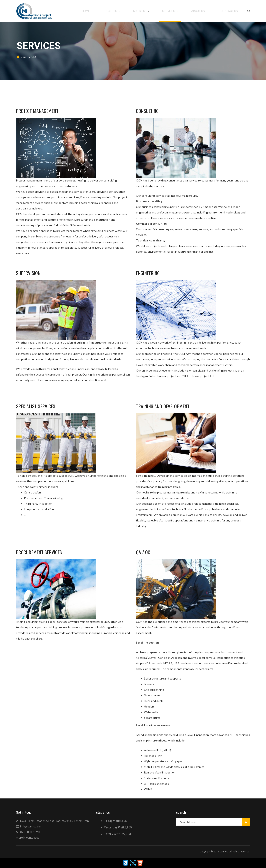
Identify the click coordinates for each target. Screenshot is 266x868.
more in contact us (28, 838)
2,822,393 (117, 834)
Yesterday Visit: (114, 827)
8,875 (115, 821)
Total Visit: (111, 834)
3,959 (118, 827)
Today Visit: (112, 821)
